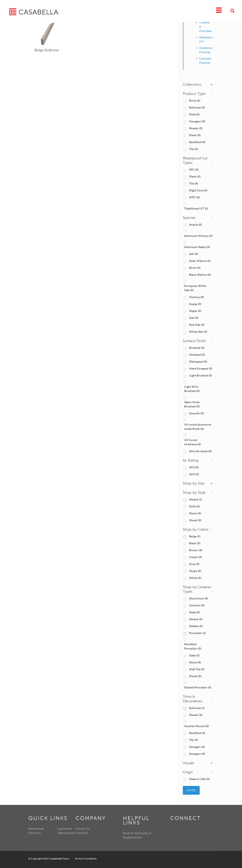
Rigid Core (198, 190)
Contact (82, 833)
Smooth (197, 413)
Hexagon (197, 121)
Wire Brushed (200, 451)
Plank (195, 135)
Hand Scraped (201, 369)
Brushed (197, 348)
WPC (194, 197)
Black (195, 543)
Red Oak (197, 325)
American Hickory (198, 236)
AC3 (194, 467)
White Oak (198, 332)
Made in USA (199, 779)
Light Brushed (201, 376)
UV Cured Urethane (193, 442)
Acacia (195, 225)
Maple (195, 311)
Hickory (197, 297)
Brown (196, 550)
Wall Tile (197, 669)
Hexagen (197, 747)
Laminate (65, 829)
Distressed (198, 362)
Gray (194, 564)
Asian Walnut (200, 261)
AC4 (194, 474)
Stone (195, 513)
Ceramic (197, 605)
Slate (194, 656)
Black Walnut (200, 275)
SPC (194, 170)
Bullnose (197, 108)
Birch (195, 268)
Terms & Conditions (86, 859)
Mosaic (196, 128)
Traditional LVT (196, 209)
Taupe (195, 571)
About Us (83, 829)
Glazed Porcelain (198, 687)
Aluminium (199, 599)
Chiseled (197, 355)
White (195, 578)
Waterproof (66, 833)
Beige (47, 50)
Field (194, 115)
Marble (196, 500)
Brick (195, 101)
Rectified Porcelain (193, 646)
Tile (194, 149)
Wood (195, 520)
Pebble (196, 626)
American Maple (197, 247)
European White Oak (195, 288)
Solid (195, 506)
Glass (195, 612)
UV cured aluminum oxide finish (198, 427)
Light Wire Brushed (192, 389)
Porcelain (197, 633)
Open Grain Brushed (192, 404)
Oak (194, 318)
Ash (194, 254)
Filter (191, 790)
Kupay (195, 304)
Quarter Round (197, 726)
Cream (196, 557)
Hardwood (36, 829)
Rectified (197, 142)
